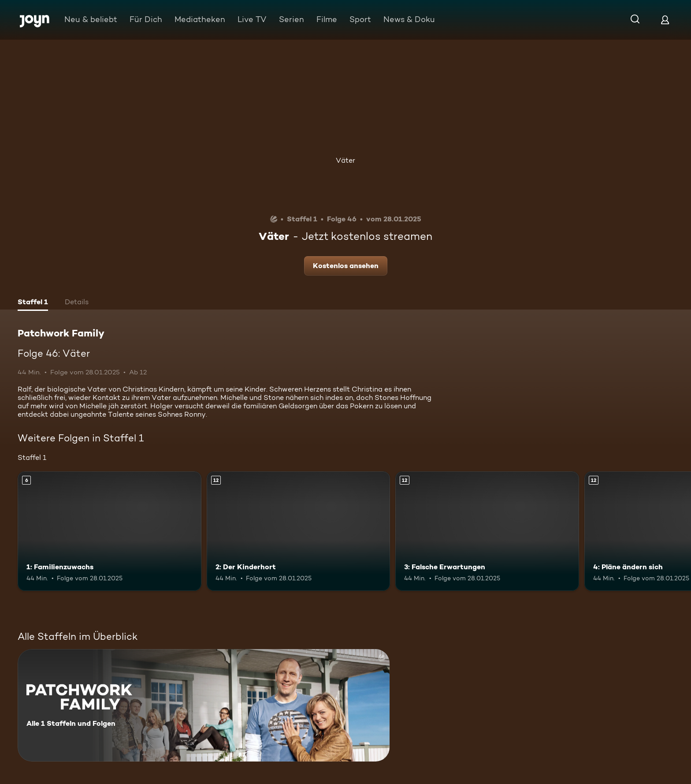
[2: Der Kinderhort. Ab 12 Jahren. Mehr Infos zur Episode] (299, 531)
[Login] (665, 20)
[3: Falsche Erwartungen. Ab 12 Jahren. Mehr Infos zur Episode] (487, 531)
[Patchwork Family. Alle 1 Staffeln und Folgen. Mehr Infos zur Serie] (204, 705)
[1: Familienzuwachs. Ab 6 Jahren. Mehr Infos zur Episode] (110, 531)
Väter (345, 160)
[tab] (33, 303)
